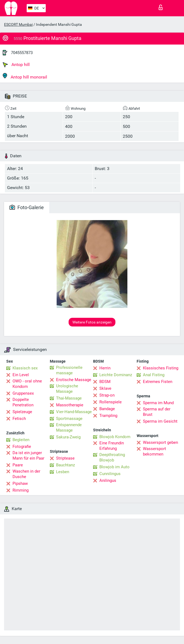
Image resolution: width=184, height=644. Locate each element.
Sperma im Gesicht (160, 421)
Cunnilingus (110, 474)
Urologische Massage (67, 389)
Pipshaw (20, 483)
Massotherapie (70, 405)
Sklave (105, 388)
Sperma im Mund (158, 403)
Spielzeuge (22, 412)
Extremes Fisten (158, 382)
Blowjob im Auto (114, 467)
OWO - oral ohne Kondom (27, 384)
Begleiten (21, 440)
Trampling (108, 416)
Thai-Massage (69, 398)
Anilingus (108, 480)
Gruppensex (23, 393)
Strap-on (107, 395)
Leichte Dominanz (116, 375)
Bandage (107, 409)
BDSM (105, 382)
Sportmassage (69, 419)
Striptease (65, 458)
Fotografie (22, 447)
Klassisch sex (25, 368)
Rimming (21, 490)
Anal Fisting (154, 375)
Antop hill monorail (25, 76)
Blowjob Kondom (115, 437)
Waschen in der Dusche (26, 474)
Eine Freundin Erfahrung (112, 446)
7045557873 (22, 53)
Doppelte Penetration (23, 402)
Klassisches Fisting (161, 368)
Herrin (105, 368)
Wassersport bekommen (154, 451)
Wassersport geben (160, 442)
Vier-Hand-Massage (74, 412)
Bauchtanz (65, 465)
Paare (18, 465)
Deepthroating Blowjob (112, 457)
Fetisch (19, 419)
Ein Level (21, 375)
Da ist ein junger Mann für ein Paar (28, 455)
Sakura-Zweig (68, 437)
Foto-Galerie (27, 207)
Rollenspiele (111, 402)
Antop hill (16, 65)
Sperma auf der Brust (157, 412)
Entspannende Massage (69, 428)
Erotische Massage (74, 380)
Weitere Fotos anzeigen (92, 322)
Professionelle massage (69, 370)
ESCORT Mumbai (18, 24)
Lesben (63, 472)
